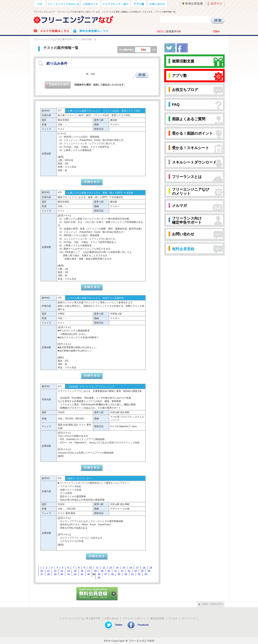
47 (106, 574)
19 (151, 568)
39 (55, 574)
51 (133, 574)
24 (69, 571)
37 (42, 574)
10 (90, 568)
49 (119, 574)
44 (89, 574)
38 (48, 574)
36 (149, 571)
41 (69, 574)
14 (117, 568)
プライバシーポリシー (134, 618)
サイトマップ (189, 618)
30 (109, 571)
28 (95, 571)
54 (99, 578)
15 (124, 568)
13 (110, 568)
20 (42, 571)
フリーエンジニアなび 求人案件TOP (53, 39)
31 (115, 571)
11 (97, 568)
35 (142, 571)
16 (131, 568)
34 (136, 571)
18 (144, 568)
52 (139, 574)
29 (102, 571)
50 (126, 574)
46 (99, 574)
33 (129, 571)
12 (104, 568)
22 (55, 571)
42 (75, 574)
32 (122, 571)
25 (75, 571)
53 (146, 574)
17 (137, 568)
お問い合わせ (112, 618)
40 (62, 574)
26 (82, 571)
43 (82, 574)
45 (94, 574)
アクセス (173, 618)
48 (112, 574)
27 (89, 571)
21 (48, 571)
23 (62, 571)
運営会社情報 (157, 618)
